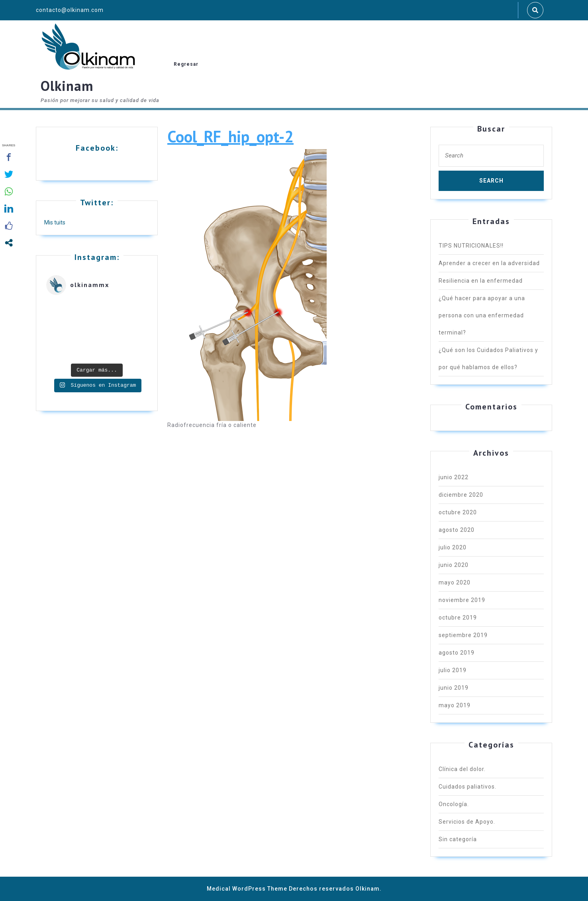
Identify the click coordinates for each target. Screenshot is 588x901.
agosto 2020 (457, 530)
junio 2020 (454, 565)
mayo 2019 (455, 705)
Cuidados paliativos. (467, 787)
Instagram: (97, 257)
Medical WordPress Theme (247, 889)
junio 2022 (454, 477)
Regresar (186, 64)
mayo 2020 (455, 582)
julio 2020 (453, 547)
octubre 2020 (458, 512)
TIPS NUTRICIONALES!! (471, 246)
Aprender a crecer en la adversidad (489, 263)
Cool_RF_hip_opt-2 (230, 136)
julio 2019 (453, 670)
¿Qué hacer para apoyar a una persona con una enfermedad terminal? (482, 315)
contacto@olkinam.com (70, 10)
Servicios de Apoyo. (467, 822)
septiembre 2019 (463, 635)
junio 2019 (454, 688)
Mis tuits (55, 222)
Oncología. (454, 804)
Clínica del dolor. (462, 769)
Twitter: (97, 203)
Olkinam (67, 86)
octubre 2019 (458, 618)
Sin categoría (458, 839)
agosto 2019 (457, 653)
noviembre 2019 (462, 600)
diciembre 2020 (461, 495)
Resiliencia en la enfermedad (481, 281)
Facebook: (97, 148)
